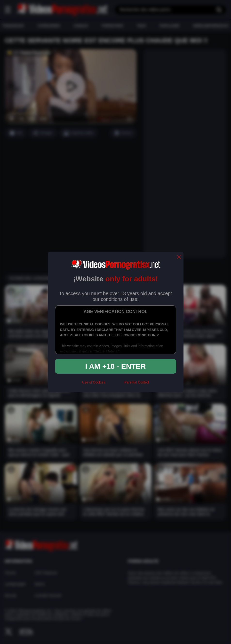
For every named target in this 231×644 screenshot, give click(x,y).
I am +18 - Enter (116, 366)
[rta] (115, 385)
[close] (179, 257)
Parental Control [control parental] (137, 382)
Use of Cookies (94, 382)
